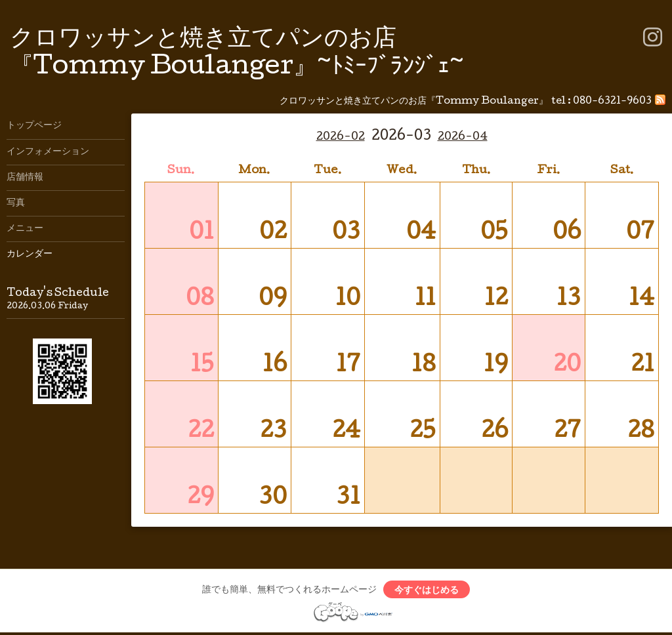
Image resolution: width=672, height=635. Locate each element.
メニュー (25, 229)
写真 (16, 203)
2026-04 (463, 137)
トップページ (34, 126)
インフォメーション (48, 152)
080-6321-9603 (612, 102)
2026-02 (341, 137)
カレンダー (30, 255)
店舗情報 (25, 178)
